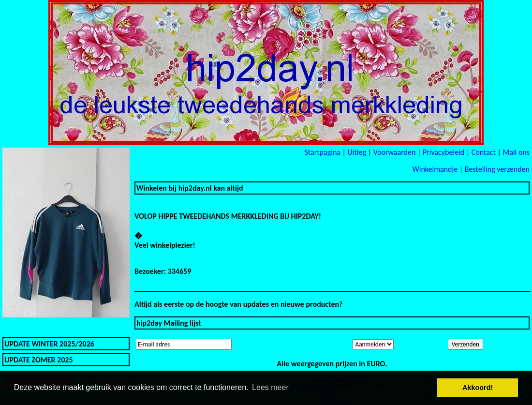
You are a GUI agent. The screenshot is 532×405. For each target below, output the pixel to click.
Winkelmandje (435, 169)
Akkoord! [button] (478, 388)
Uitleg (357, 152)
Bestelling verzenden (497, 169)
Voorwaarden (395, 152)
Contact (484, 152)
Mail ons (516, 152)
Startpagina (322, 152)
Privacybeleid (443, 152)
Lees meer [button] (270, 387)
